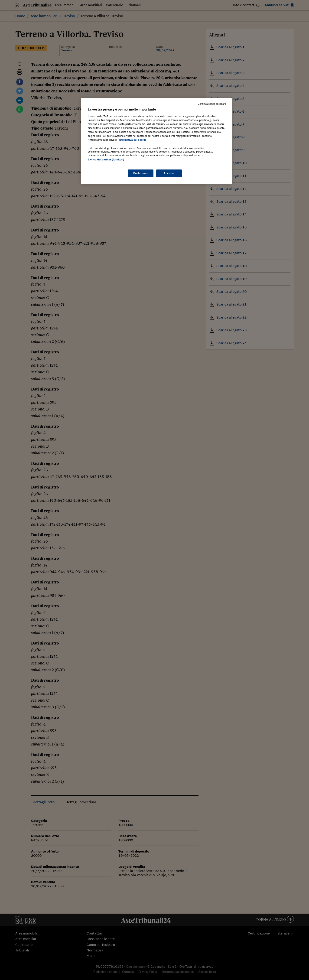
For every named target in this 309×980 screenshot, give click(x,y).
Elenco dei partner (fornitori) (106, 160)
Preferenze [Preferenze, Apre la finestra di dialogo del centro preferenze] (141, 173)
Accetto (169, 173)
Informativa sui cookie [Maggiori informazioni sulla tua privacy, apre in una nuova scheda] (133, 140)
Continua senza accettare (212, 104)
